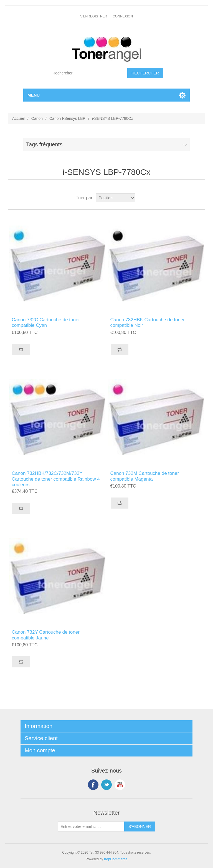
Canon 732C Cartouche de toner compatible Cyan (46, 322)
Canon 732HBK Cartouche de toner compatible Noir (148, 322)
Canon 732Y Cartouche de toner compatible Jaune (45, 635)
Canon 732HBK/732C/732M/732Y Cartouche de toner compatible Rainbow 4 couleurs (56, 479)
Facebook (93, 785)
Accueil (18, 118)
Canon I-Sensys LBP (67, 118)
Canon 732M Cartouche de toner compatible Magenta (145, 476)
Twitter (106, 785)
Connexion (123, 16)
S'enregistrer (94, 16)
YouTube (120, 785)
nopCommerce (116, 859)
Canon (37, 118)
